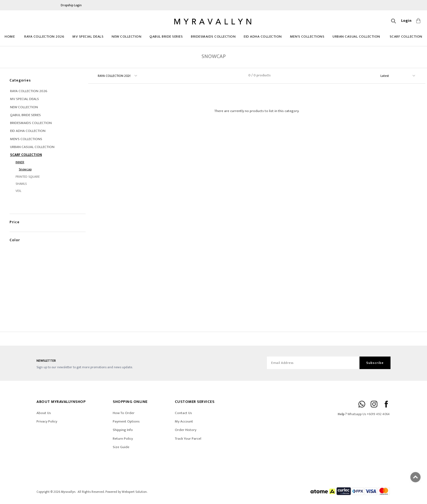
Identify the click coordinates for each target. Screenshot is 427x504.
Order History (186, 430)
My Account (184, 421)
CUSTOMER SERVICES (195, 402)
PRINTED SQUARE (28, 177)
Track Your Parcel (188, 439)
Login (406, 21)
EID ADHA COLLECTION (263, 37)
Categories (20, 80)
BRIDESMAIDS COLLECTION (213, 37)
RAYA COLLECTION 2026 (44, 37)
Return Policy (123, 439)
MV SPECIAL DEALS (88, 37)
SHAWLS (21, 184)
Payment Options (126, 421)
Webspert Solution (134, 492)
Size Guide (121, 447)
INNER (20, 162)
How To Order (124, 413)
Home (10, 37)
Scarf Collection (406, 37)
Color (15, 235)
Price (15, 217)
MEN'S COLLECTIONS (307, 37)
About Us (44, 413)
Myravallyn (68, 492)
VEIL (18, 191)
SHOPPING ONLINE (130, 402)
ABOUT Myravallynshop (61, 402)
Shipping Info (123, 430)
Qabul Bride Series (166, 37)
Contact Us (183, 413)
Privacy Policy (47, 421)
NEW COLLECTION (126, 37)
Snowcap (25, 169)
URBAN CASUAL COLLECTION (356, 37)
